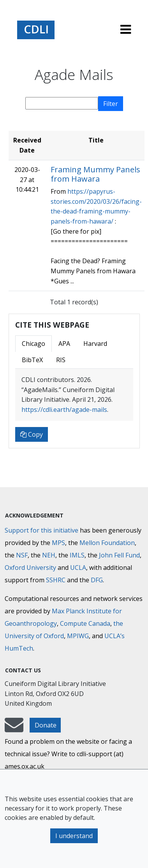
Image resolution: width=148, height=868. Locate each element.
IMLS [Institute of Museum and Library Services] (77, 555)
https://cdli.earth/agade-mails (64, 410)
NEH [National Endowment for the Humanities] (49, 555)
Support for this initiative (41, 530)
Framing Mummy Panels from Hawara (95, 174)
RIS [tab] (61, 360)
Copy (32, 434)
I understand (74, 836)
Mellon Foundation (107, 543)
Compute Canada (85, 623)
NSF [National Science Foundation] (22, 555)
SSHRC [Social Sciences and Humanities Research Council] (56, 580)
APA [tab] (64, 344)
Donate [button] (46, 725)
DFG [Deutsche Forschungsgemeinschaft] (97, 580)
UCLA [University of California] (78, 568)
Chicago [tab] (33, 344)
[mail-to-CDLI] (14, 729)
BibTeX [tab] (32, 360)
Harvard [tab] (95, 344)
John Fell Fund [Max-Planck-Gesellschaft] (119, 555)
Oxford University (30, 568)
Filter (111, 104)
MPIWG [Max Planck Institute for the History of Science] (78, 636)
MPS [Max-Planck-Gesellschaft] (58, 543)
